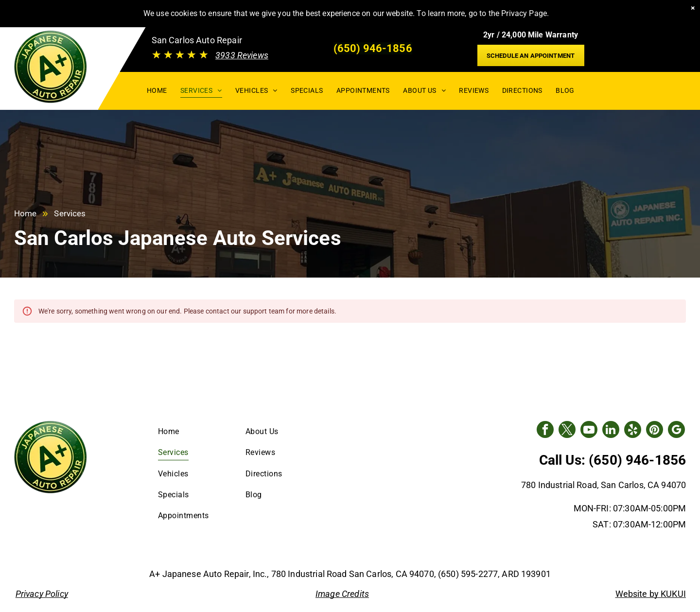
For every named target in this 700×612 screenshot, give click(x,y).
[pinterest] (655, 431)
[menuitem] (157, 90)
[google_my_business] (676, 431)
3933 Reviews (242, 55)
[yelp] (633, 431)
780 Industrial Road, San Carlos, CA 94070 (604, 485)
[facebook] (545, 431)
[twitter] (567, 431)
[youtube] (589, 431)
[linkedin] (611, 431)
